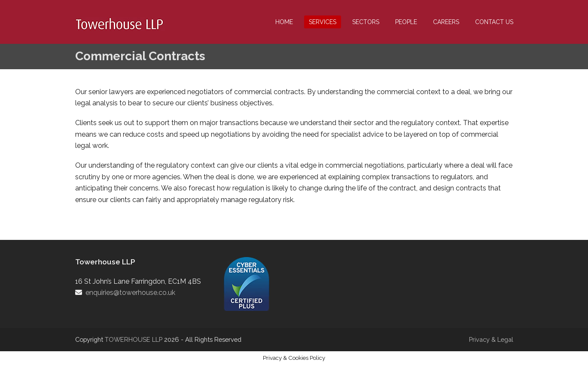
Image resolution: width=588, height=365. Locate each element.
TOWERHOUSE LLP (134, 339)
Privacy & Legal (491, 339)
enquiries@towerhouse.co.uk (130, 293)
